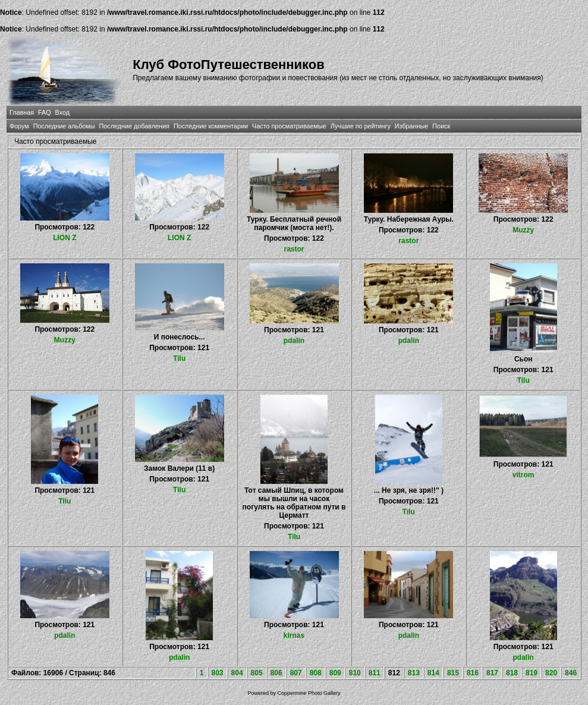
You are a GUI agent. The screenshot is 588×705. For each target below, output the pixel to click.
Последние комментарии (211, 126)
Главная (22, 112)
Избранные (411, 126)
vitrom (523, 475)
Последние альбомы (64, 126)
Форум (19, 126)
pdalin (294, 341)
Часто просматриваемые (289, 126)
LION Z (65, 238)
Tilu (179, 358)
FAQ (45, 112)
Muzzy (523, 230)
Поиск (441, 126)
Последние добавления (134, 126)
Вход (62, 112)
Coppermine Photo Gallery (309, 693)
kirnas (294, 635)
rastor (294, 249)
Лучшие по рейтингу (361, 126)
